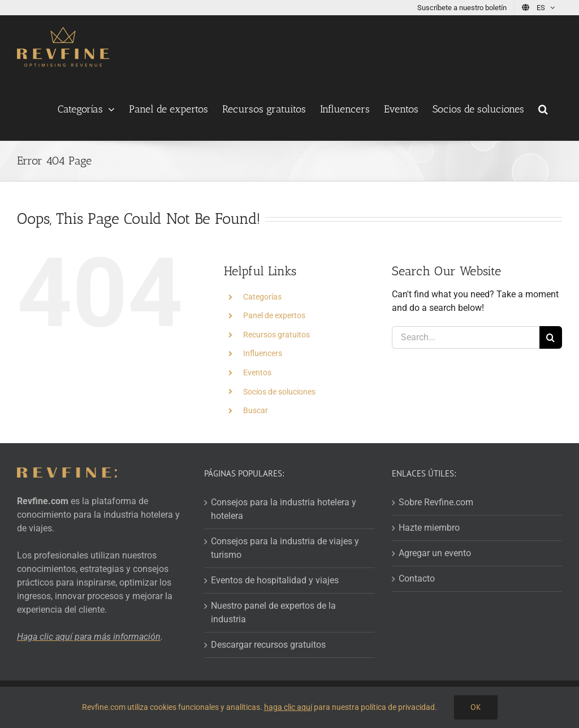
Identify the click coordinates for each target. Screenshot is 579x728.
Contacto (417, 578)
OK (476, 707)
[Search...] (466, 337)
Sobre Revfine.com (436, 502)
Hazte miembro (429, 528)
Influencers (263, 353)
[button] (543, 109)
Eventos (257, 372)
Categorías (262, 297)
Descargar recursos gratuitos (268, 645)
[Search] (551, 337)
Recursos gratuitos (276, 335)
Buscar (256, 410)
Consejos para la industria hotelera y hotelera (284, 509)
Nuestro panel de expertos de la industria (273, 612)
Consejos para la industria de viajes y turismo (285, 548)
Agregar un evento (435, 553)
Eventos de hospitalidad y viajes (275, 580)
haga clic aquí (288, 707)
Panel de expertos (274, 315)
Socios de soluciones (279, 392)
